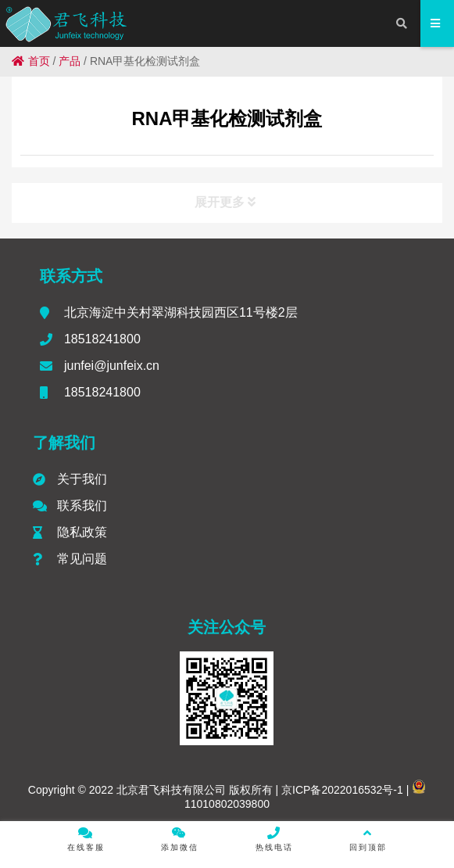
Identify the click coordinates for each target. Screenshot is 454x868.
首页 (31, 61)
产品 (70, 61)
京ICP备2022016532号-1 (341, 790)
